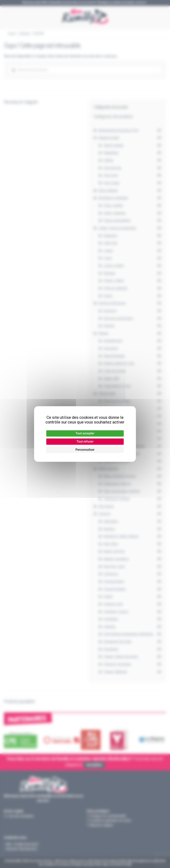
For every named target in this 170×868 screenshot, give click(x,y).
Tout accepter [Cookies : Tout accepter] (85, 433)
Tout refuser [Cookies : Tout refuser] (85, 441)
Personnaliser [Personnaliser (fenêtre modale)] (85, 450)
